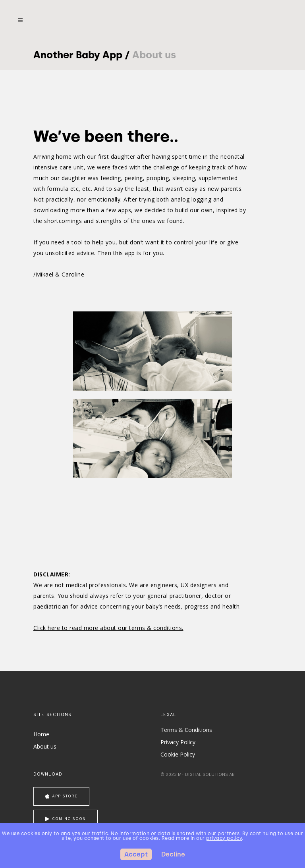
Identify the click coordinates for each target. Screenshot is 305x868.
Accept (136, 854)
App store (61, 796)
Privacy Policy (178, 742)
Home (41, 734)
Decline (173, 854)
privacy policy (224, 838)
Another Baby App (78, 55)
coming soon (66, 819)
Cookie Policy (178, 754)
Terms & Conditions (186, 730)
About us (45, 746)
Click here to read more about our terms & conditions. (108, 628)
